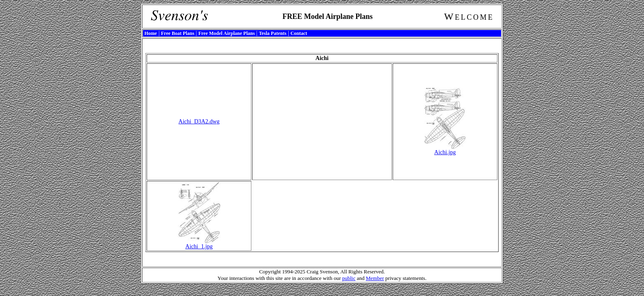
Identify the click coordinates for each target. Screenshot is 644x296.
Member (375, 278)
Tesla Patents (273, 33)
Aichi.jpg (445, 150)
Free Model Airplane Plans (227, 33)
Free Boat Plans (178, 33)
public (349, 278)
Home (151, 33)
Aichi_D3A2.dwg (199, 121)
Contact (299, 33)
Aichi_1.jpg (199, 244)
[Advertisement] (322, 122)
